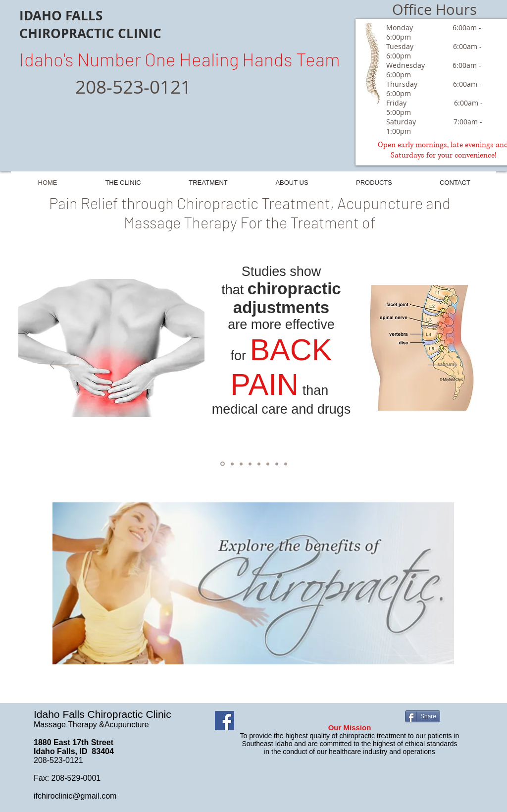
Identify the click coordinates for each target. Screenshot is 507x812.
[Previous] (64, 366)
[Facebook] (225, 721)
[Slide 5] (268, 464)
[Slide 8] (241, 464)
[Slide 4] (259, 464)
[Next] (443, 366)
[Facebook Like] (311, 720)
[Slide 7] (286, 464)
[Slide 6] (277, 464)
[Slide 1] (223, 464)
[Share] (423, 716)
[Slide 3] (250, 464)
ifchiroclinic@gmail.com (75, 796)
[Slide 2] (232, 464)
